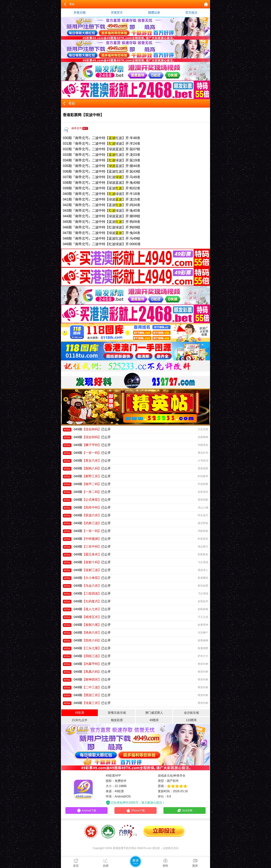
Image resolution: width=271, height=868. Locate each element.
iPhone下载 (136, 811)
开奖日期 (80, 13)
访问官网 (185, 811)
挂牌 (106, 862)
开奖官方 (117, 13)
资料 (165, 862)
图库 (195, 862)
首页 (76, 862)
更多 (135, 861)
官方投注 (191, 13)
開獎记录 (154, 13)
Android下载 (86, 811)
